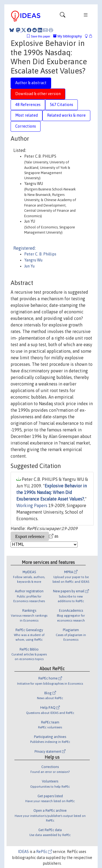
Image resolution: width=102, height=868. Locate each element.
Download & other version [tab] (38, 94)
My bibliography (67, 36)
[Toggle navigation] (63, 16)
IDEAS (23, 852)
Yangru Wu (33, 260)
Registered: (24, 248)
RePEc (44, 852)
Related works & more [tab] (66, 115)
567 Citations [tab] (61, 105)
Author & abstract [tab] (31, 83)
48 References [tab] (28, 105)
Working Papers (32, 505)
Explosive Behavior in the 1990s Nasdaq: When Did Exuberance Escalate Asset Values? (52, 492)
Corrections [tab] (26, 126)
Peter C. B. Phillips (40, 254)
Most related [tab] (27, 115)
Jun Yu (29, 266)
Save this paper (41, 36)
